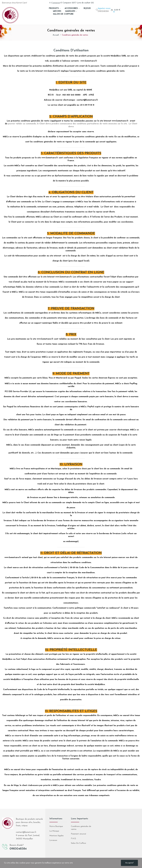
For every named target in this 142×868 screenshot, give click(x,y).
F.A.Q (73, 839)
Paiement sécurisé (78, 834)
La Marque (54, 831)
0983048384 (103, 11)
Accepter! (129, 863)
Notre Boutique (56, 826)
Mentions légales (57, 836)
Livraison (53, 840)
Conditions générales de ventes (81, 828)
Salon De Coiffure (78, 843)
